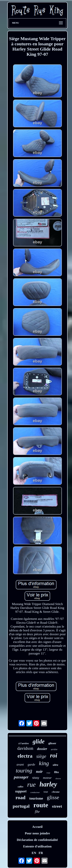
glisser (52, 743)
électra (58, 779)
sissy (36, 778)
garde (31, 764)
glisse (53, 797)
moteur (47, 778)
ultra (55, 765)
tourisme (36, 798)
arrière (54, 749)
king (44, 763)
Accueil (37, 827)
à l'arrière (24, 743)
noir (39, 772)
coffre (21, 787)
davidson (25, 748)
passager (21, 777)
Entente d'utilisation (37, 846)
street (57, 806)
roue (48, 773)
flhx (57, 772)
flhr (37, 812)
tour (46, 792)
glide (39, 741)
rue (31, 785)
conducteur (35, 792)
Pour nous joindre (37, 833)
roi (53, 755)
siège (41, 756)
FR (41, 853)
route (41, 805)
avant (20, 764)
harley (48, 784)
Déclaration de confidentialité (37, 840)
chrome (56, 792)
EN (34, 853)
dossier (42, 749)
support (21, 791)
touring (24, 771)
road (21, 798)
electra (25, 756)
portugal (21, 806)
